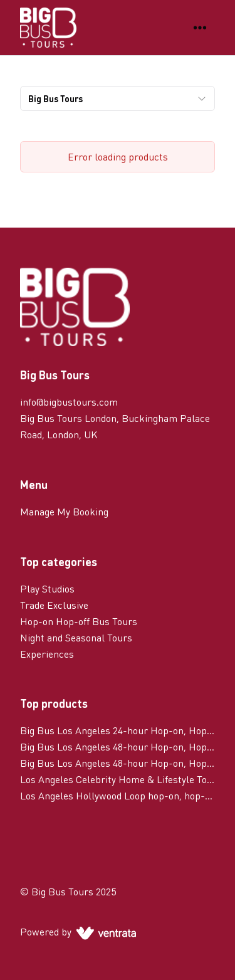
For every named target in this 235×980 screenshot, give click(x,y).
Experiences (47, 654)
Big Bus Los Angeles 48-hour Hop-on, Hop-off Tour (118, 746)
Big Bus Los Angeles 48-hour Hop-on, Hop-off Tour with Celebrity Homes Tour (118, 763)
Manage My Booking (64, 511)
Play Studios (47, 588)
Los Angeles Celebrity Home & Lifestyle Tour (118, 779)
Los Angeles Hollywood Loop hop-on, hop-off (118, 795)
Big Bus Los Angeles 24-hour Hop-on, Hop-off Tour (118, 730)
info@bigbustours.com (69, 402)
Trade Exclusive (54, 605)
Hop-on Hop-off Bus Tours (79, 621)
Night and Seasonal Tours (76, 637)
